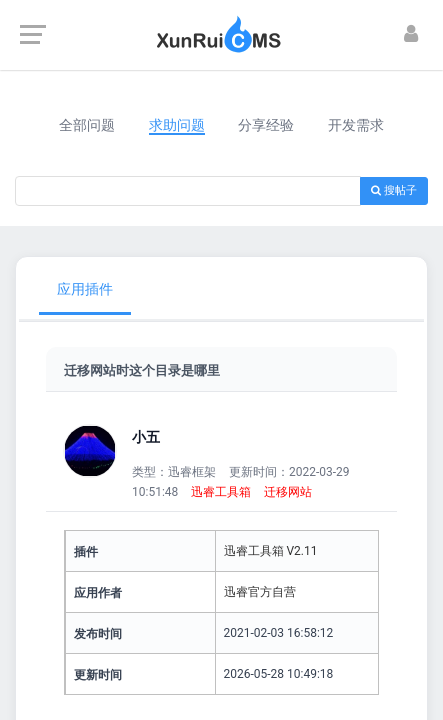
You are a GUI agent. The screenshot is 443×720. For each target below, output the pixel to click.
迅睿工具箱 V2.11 (271, 551)
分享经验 (266, 125)
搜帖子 (394, 190)
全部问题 (87, 125)
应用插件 (85, 289)
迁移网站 (288, 492)
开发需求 (356, 125)
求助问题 (177, 125)
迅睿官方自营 (260, 592)
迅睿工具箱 (221, 492)
